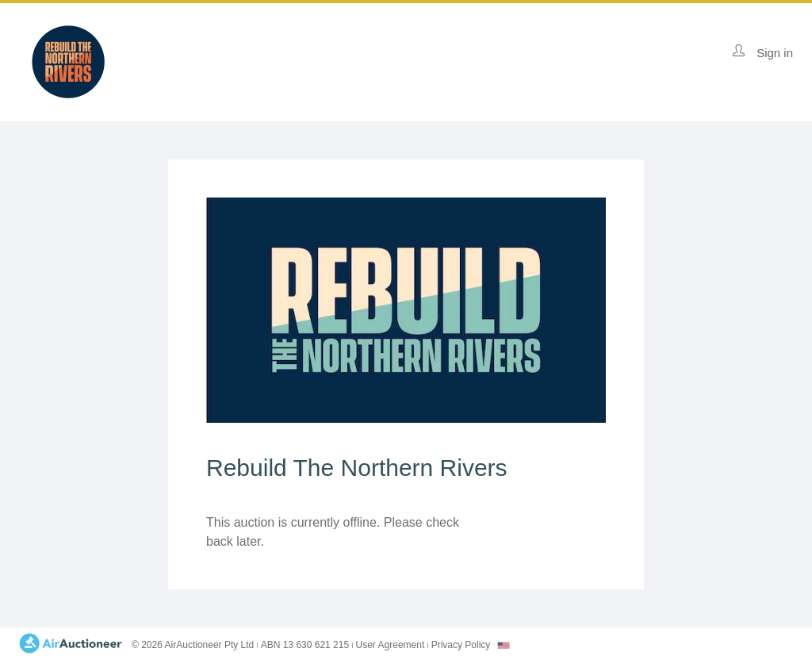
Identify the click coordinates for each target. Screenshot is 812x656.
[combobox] (504, 645)
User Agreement (391, 645)
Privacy (461, 645)
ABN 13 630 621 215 (305, 645)
